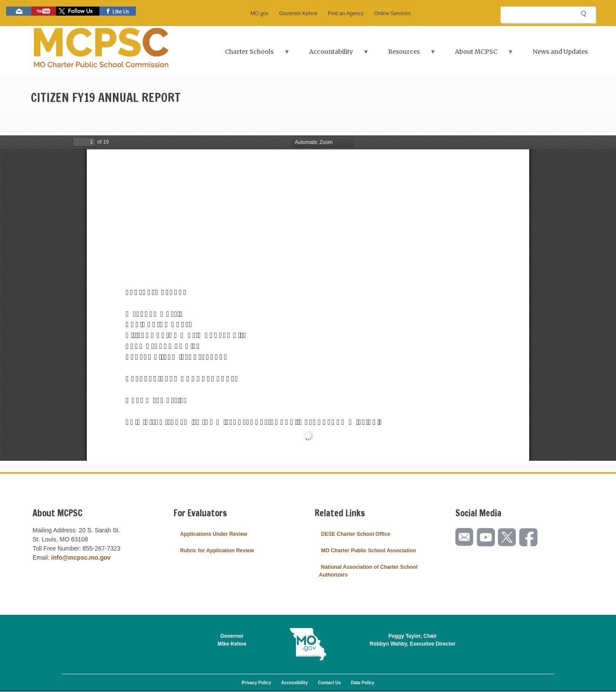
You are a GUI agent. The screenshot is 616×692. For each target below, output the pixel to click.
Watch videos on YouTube (44, 11)
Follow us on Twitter (78, 11)
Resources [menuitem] (405, 54)
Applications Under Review (214, 534)
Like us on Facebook (118, 11)
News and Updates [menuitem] (560, 52)
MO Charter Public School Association (369, 551)
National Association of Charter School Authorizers (368, 571)
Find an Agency (346, 13)
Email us (19, 11)
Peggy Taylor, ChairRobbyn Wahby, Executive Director (412, 640)
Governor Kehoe (298, 13)
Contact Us (329, 683)
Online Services (392, 13)
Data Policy (362, 683)
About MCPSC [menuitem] (477, 54)
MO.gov (260, 13)
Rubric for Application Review (217, 551)
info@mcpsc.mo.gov (81, 558)
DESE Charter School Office (356, 534)
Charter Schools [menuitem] (250, 54)
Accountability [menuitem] (332, 54)
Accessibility (295, 683)
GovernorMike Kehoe (232, 640)
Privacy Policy (257, 683)
